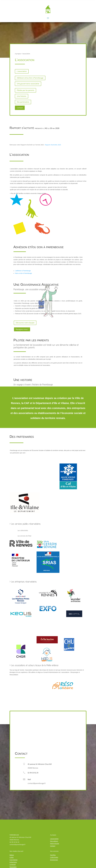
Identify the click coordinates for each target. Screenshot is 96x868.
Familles (53, 855)
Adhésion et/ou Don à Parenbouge (30, 78)
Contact (20, 108)
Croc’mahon (14, 860)
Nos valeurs (54, 841)
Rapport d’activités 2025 (53, 145)
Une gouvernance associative (28, 84)
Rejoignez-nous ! (22, 329)
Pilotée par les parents (25, 90)
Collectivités (54, 857)
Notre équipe (55, 843)
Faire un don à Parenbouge (23, 273)
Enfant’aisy (13, 862)
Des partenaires (23, 102)
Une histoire (22, 96)
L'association (22, 71)
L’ (51, 839)
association (21, 155)
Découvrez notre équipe (25, 323)
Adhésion (20, 247)
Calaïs (12, 857)
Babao (12, 855)
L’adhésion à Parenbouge (23, 271)
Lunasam (13, 864)
